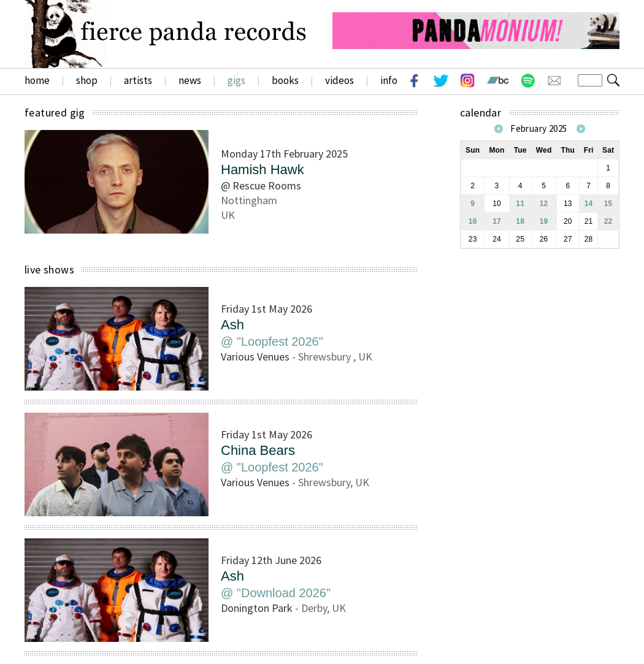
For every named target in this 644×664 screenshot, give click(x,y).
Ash (232, 325)
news (190, 80)
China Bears (258, 450)
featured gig (55, 113)
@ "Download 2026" (276, 593)
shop (87, 80)
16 (473, 221)
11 (520, 204)
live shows (49, 269)
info (389, 80)
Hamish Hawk (263, 170)
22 (608, 221)
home (37, 80)
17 (497, 221)
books (285, 80)
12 (544, 204)
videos (339, 80)
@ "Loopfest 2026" (272, 342)
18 (520, 221)
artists (138, 80)
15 (608, 204)
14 (589, 204)
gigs (236, 80)
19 (544, 221)
